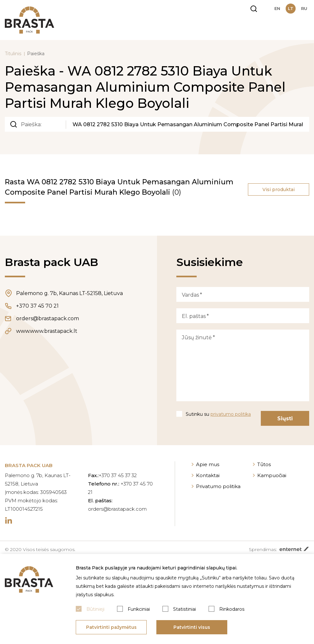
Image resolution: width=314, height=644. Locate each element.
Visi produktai (279, 189)
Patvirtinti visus (192, 627)
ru (304, 8)
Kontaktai (208, 475)
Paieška (36, 54)
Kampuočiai (272, 475)
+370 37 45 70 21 (37, 306)
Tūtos (264, 464)
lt (291, 8)
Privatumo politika (218, 486)
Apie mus (208, 464)
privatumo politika (231, 414)
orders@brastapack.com (48, 318)
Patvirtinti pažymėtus (111, 627)
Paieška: (31, 124)
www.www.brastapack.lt (47, 331)
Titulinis (13, 54)
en (277, 8)
